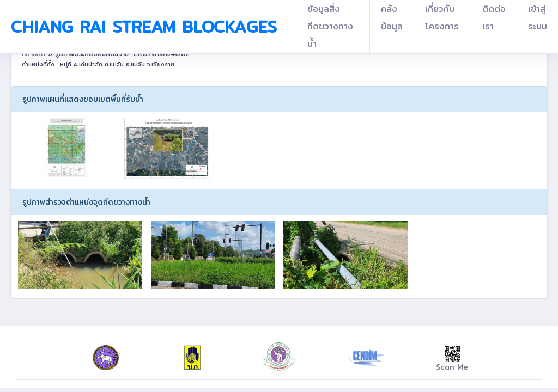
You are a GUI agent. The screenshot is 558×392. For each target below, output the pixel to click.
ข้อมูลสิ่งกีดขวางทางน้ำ (330, 26)
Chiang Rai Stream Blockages (144, 27)
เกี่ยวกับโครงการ (442, 18)
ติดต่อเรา (494, 18)
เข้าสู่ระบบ (538, 18)
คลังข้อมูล (392, 18)
